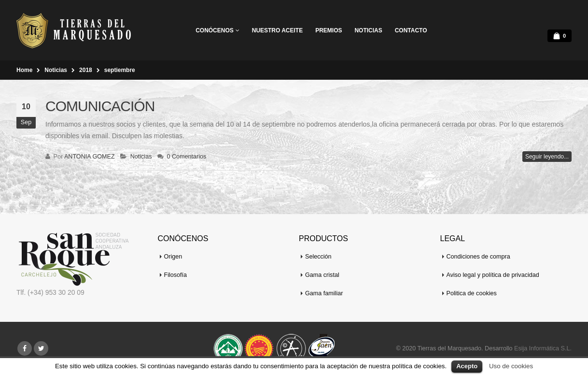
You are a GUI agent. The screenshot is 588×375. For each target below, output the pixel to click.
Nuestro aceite (277, 30)
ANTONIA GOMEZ (90, 157)
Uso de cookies (511, 366)
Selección (318, 257)
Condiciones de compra (478, 257)
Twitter (41, 348)
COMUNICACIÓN (100, 106)
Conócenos (215, 30)
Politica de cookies (472, 293)
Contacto (411, 30)
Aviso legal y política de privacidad (493, 275)
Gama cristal (322, 275)
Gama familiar (324, 293)
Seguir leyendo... (547, 157)
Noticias (368, 30)
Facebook (25, 348)
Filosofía (176, 275)
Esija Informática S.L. (543, 348)
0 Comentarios (186, 157)
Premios (329, 30)
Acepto (467, 366)
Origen (173, 257)
